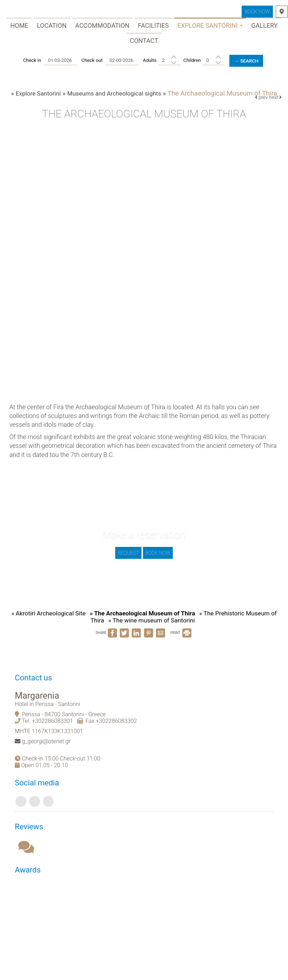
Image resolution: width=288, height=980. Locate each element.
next (274, 105)
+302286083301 (55, 741)
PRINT (181, 648)
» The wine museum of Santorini (156, 635)
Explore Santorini (210, 27)
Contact (144, 43)
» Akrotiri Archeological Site (48, 628)
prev (260, 105)
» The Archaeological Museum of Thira (146, 628)
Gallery (264, 27)
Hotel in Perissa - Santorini (50, 724)
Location (52, 27)
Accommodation (102, 27)
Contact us (36, 696)
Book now (257, 13)
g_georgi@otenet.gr (49, 762)
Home (19, 27)
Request (127, 562)
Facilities (153, 27)
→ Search (248, 63)
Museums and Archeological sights (118, 98)
